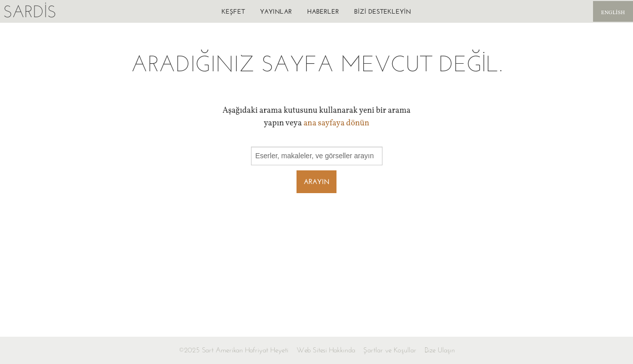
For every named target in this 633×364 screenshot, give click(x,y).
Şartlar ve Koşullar (390, 350)
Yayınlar (276, 11)
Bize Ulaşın (440, 350)
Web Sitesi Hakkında (326, 350)
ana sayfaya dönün (336, 123)
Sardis (30, 11)
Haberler (323, 11)
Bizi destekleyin (383, 11)
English (613, 13)
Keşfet (233, 11)
